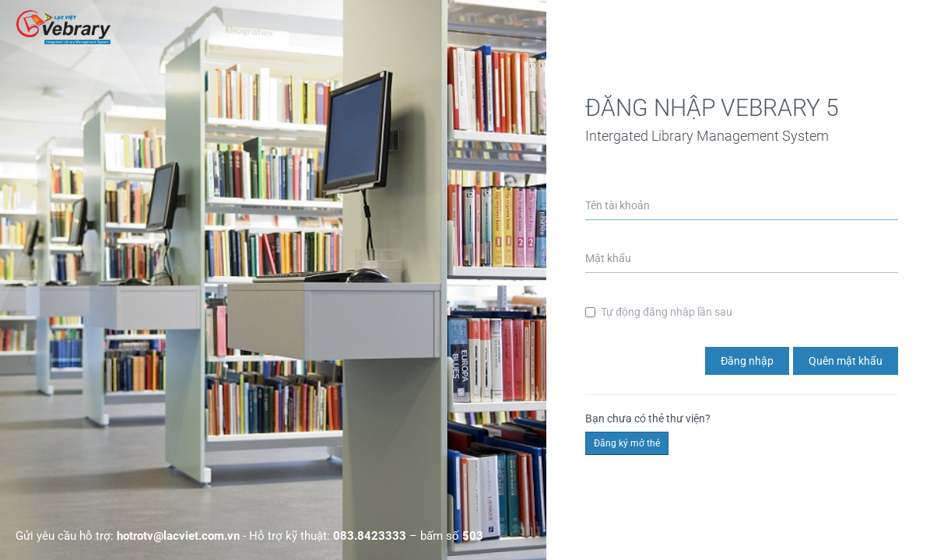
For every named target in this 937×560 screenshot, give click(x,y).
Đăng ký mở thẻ (627, 443)
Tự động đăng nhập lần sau (659, 312)
